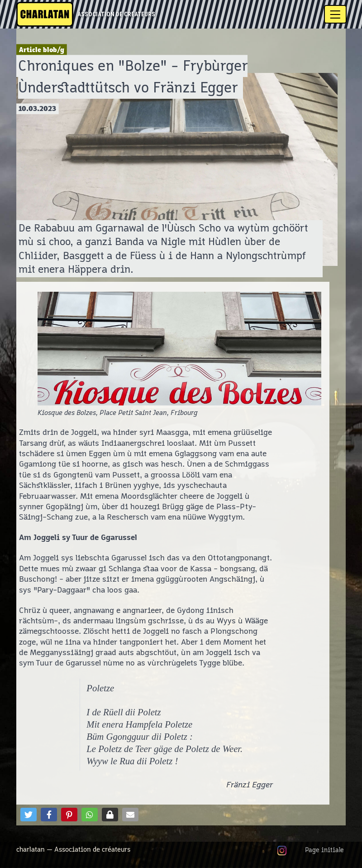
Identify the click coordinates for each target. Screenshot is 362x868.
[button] (29, 815)
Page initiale (324, 850)
